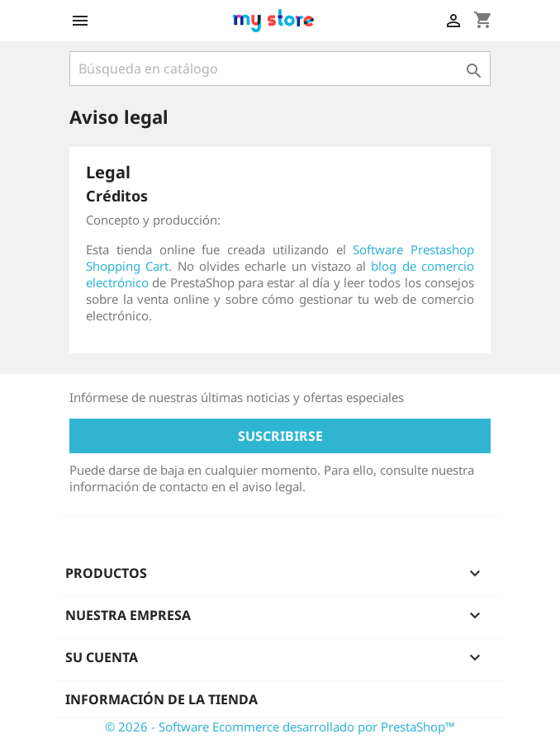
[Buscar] (280, 69)
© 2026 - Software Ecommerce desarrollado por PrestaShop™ (280, 727)
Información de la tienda (161, 699)
